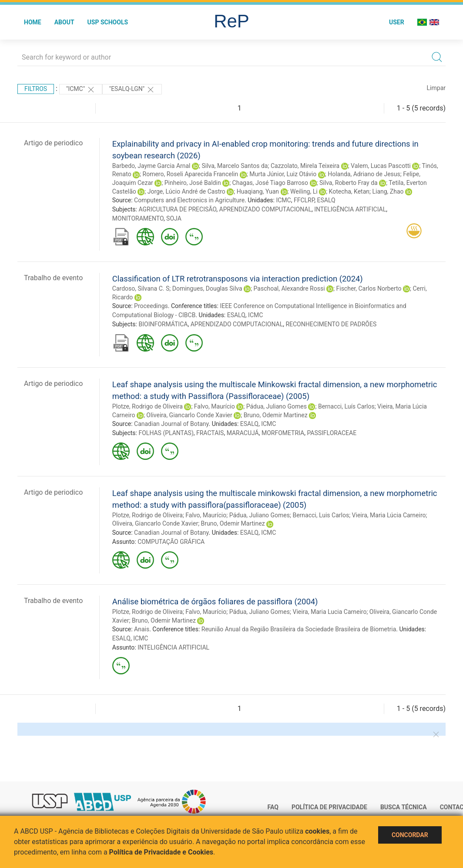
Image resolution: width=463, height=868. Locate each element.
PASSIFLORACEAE (332, 433)
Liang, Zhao (388, 191)
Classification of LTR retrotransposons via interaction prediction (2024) (238, 279)
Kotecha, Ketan (349, 191)
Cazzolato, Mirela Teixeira (305, 166)
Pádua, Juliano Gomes (277, 406)
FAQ (273, 807)
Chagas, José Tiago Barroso (270, 183)
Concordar (410, 835)
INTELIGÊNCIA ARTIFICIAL (350, 209)
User (397, 22)
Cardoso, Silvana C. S (141, 288)
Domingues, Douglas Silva (207, 288)
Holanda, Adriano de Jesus (364, 174)
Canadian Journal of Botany (171, 424)
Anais (142, 629)
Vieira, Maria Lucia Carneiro (329, 612)
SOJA (174, 218)
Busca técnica (404, 807)
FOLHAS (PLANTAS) (166, 433)
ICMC (283, 200)
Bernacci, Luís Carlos (346, 406)
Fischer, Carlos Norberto (369, 288)
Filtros (36, 89)
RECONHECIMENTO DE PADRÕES (331, 324)
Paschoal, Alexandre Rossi (289, 288)
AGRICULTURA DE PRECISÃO (177, 209)
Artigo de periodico (53, 143)
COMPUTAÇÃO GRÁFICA (171, 542)
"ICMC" (81, 90)
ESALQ (326, 200)
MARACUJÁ (243, 433)
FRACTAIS (210, 433)
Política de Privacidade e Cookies (161, 852)
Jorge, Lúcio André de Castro (186, 191)
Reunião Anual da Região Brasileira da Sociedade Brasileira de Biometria (299, 629)
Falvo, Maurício (215, 406)
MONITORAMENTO (138, 218)
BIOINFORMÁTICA (163, 324)
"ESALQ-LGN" (132, 90)
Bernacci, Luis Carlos (321, 515)
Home (33, 22)
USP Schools (108, 22)
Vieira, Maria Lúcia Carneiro (389, 515)
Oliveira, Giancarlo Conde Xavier (189, 415)
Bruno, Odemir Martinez (276, 415)
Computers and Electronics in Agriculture (189, 200)
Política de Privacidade (329, 807)
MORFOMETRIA (283, 433)
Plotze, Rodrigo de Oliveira (148, 406)
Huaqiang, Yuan (258, 191)
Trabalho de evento (53, 278)
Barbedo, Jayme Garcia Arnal (151, 166)
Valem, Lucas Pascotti (381, 166)
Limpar (436, 88)
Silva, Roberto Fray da (349, 183)
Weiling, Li (304, 191)
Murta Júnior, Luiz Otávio (283, 174)
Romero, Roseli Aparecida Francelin (191, 174)
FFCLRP (304, 200)
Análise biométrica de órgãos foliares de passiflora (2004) (215, 602)
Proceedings (151, 306)
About (64, 22)
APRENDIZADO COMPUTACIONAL (266, 209)
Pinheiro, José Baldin (193, 183)
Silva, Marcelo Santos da (235, 166)
